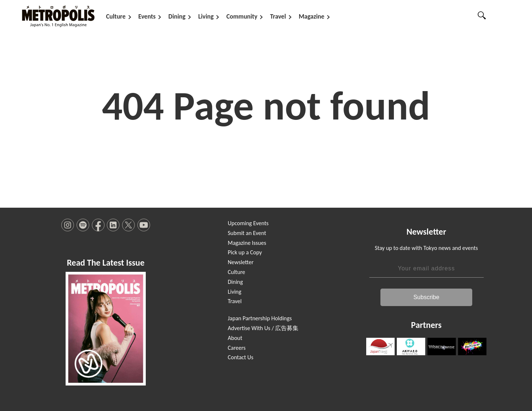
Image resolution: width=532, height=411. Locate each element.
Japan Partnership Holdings (260, 318)
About (235, 338)
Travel (278, 16)
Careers (237, 348)
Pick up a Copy (245, 252)
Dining (177, 16)
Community (242, 16)
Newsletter (241, 262)
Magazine (312, 16)
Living (206, 16)
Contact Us (240, 357)
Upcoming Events (248, 223)
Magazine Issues (247, 243)
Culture (116, 16)
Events (147, 16)
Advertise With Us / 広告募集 (263, 328)
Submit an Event (247, 233)
